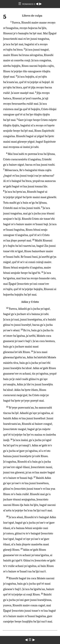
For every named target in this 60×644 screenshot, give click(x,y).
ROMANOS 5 (29, 4)
